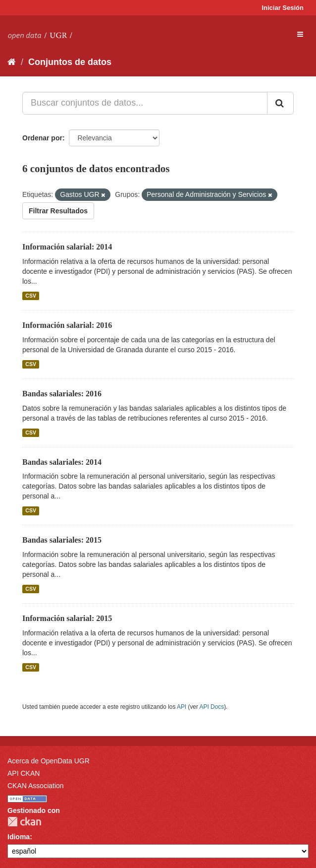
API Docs (212, 707)
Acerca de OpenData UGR (49, 761)
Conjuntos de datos (70, 62)
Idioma (19, 837)
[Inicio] (12, 62)
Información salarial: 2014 (67, 247)
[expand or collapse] (300, 34)
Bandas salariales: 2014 (62, 462)
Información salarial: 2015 (67, 618)
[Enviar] (280, 103)
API (182, 707)
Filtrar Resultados (58, 211)
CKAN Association (36, 786)
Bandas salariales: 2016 (62, 394)
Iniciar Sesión (283, 8)
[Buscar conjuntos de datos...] (145, 103)
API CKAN (24, 773)
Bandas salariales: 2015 (62, 540)
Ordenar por (42, 138)
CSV (31, 296)
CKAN (24, 822)
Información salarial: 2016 (67, 325)
